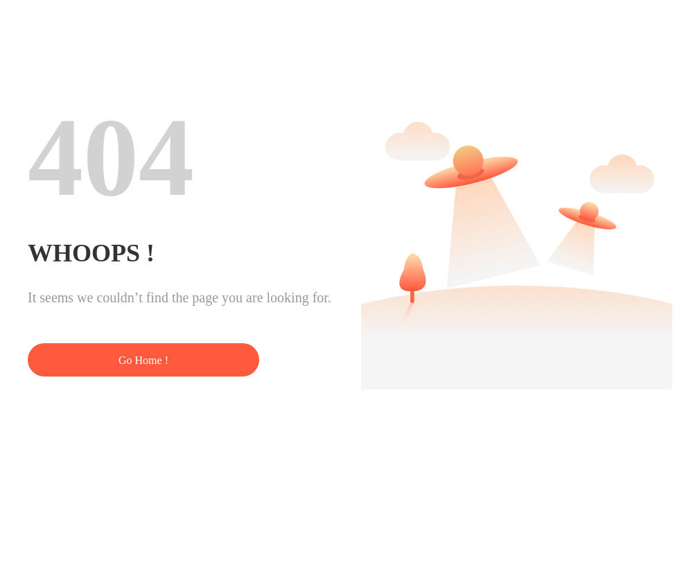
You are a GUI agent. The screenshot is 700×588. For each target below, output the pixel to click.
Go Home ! (143, 360)
